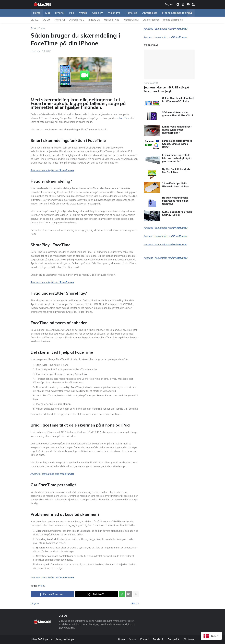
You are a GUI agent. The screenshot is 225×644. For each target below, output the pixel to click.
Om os (133, 639)
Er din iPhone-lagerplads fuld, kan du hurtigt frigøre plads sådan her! (177, 158)
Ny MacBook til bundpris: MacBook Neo (176, 171)
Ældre (134, 604)
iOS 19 (46, 20)
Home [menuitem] (37, 13)
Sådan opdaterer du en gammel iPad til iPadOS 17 (178, 114)
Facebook (158, 639)
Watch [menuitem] (83, 13)
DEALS (34, 20)
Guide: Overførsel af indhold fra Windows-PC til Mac (178, 100)
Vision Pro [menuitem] (114, 13)
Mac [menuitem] (48, 13)
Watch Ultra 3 (131, 20)
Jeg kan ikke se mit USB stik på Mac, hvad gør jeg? (166, 89)
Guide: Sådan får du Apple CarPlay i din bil (177, 213)
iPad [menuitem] (71, 13)
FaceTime (124, 118)
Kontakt (145, 639)
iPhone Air (60, 20)
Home (121, 639)
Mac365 (38, 639)
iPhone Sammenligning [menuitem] (176, 13)
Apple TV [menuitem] (97, 13)
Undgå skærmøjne (173, 20)
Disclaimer (189, 639)
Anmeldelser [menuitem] (150, 13)
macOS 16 (94, 20)
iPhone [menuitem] (59, 13)
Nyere (35, 604)
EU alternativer (151, 20)
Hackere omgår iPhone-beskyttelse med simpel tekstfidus (176, 201)
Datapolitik (173, 639)
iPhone (42, 28)
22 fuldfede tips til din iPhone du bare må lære (176, 185)
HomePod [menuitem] (131, 13)
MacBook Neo (112, 20)
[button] (191, 13)
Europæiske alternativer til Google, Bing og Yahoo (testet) (177, 144)
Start (33, 28)
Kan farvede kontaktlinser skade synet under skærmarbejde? (177, 130)
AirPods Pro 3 (77, 20)
